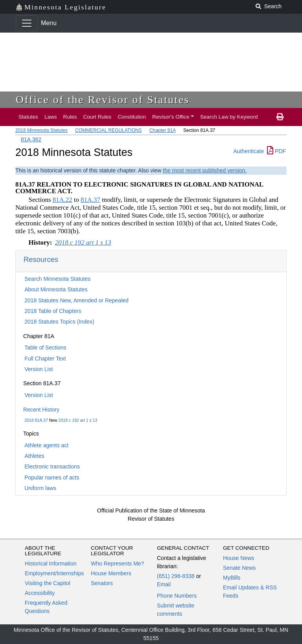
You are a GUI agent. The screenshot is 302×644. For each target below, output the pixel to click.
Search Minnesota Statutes (57, 279)
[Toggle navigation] (27, 23)
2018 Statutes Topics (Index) (59, 322)
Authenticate (249, 151)
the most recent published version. (205, 170)
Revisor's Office (171, 117)
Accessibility (40, 593)
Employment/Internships (54, 573)
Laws (51, 117)
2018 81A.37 (36, 420)
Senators (102, 583)
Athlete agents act (46, 445)
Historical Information (51, 563)
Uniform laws (40, 488)
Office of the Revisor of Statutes (103, 100)
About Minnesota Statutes (56, 289)
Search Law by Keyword (229, 117)
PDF (276, 151)
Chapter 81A (163, 130)
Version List (39, 369)
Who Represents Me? (117, 563)
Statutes (28, 117)
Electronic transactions (52, 467)
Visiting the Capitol (48, 583)
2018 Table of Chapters (53, 311)
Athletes (34, 456)
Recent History (41, 410)
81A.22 (63, 200)
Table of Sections (45, 348)
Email (164, 584)
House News (238, 558)
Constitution (132, 117)
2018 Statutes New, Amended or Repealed (76, 300)
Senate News (239, 568)
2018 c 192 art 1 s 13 (78, 420)
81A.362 (31, 139)
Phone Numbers (177, 596)
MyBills (232, 578)
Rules (70, 117)
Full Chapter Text (45, 359)
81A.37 (90, 200)
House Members (111, 573)
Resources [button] (41, 259)
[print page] (280, 117)
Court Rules (97, 117)
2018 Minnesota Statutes (41, 130)
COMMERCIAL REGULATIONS (108, 130)
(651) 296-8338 (176, 576)
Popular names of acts (52, 478)
